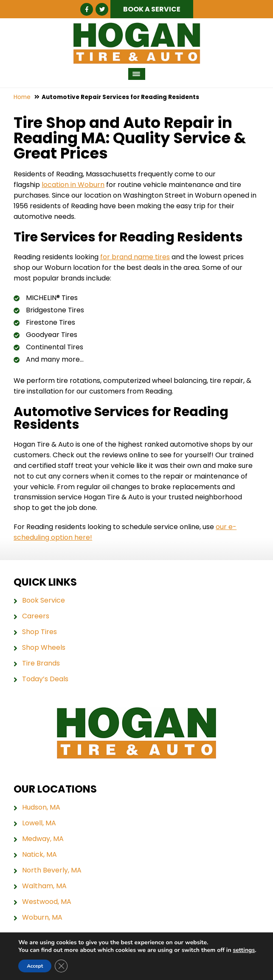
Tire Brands (41, 663)
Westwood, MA (47, 902)
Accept (35, 966)
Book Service (44, 600)
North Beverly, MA (52, 870)
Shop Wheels (44, 648)
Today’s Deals (45, 679)
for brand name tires (135, 256)
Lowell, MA (39, 823)
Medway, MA (43, 839)
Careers (36, 616)
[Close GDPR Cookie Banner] (61, 966)
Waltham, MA (44, 886)
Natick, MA (39, 855)
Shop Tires (39, 632)
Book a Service (152, 9)
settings (244, 950)
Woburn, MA (42, 918)
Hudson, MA (41, 807)
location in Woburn (73, 185)
